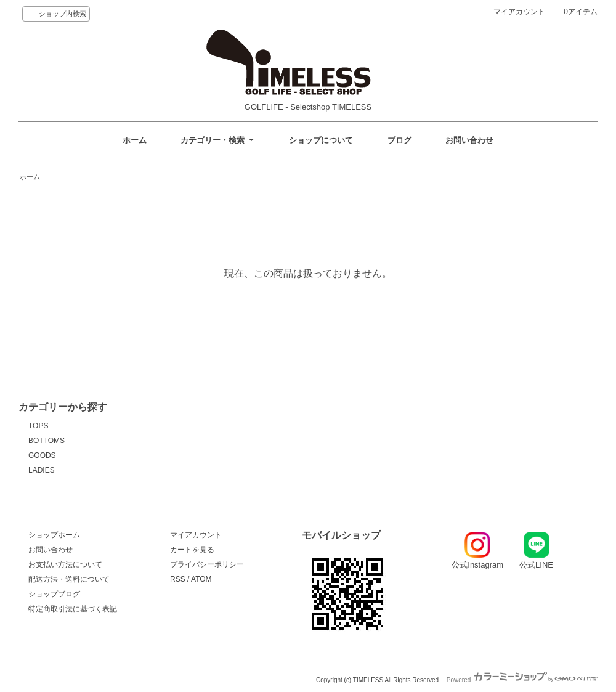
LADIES (42, 470)
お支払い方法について (65, 564)
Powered (522, 680)
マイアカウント (519, 12)
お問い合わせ (469, 140)
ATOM (201, 579)
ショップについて (321, 140)
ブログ (399, 140)
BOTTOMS (47, 441)
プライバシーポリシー (207, 564)
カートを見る (192, 550)
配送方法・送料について (69, 579)
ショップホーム (54, 535)
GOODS (42, 455)
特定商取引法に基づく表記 (73, 609)
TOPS (38, 426)
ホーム (135, 140)
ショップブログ (54, 594)
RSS (178, 579)
